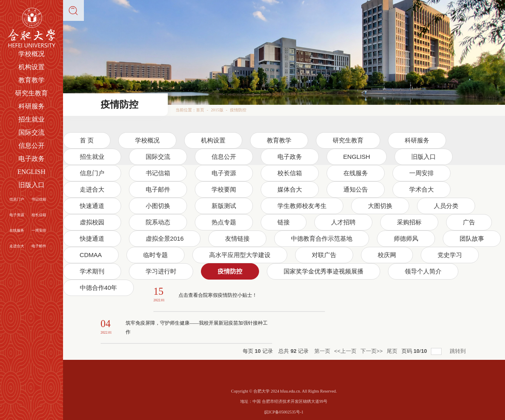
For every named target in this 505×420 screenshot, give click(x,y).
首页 (200, 110)
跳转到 (459, 351)
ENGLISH (32, 172)
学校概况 (32, 54)
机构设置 (32, 67)
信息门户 (17, 199)
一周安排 (39, 230)
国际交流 (32, 132)
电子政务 (32, 159)
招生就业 (32, 119)
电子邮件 (39, 246)
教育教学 (32, 80)
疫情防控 (238, 110)
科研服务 (32, 106)
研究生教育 (32, 93)
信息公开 (32, 146)
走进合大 (17, 246)
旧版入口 (32, 185)
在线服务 (17, 230)
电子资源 (17, 215)
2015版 (217, 110)
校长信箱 (39, 215)
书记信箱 (39, 199)
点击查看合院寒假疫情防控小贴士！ (218, 295)
